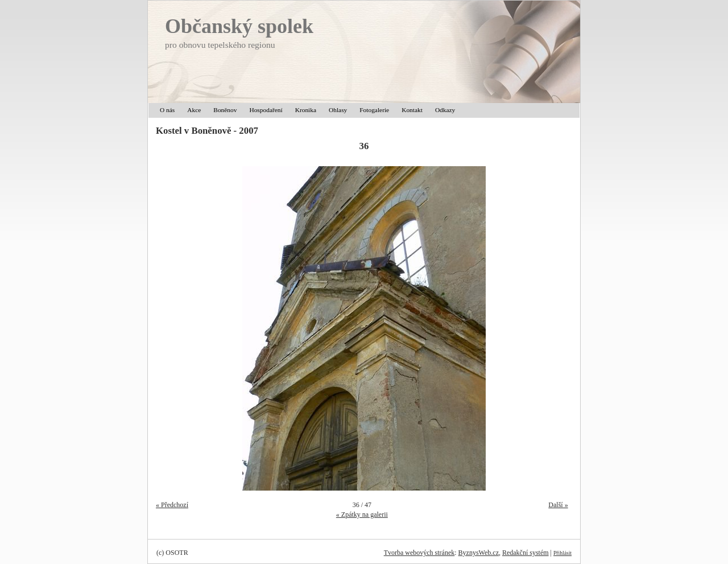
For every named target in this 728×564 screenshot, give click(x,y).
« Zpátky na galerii (362, 514)
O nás (167, 110)
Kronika (306, 110)
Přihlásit (562, 553)
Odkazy (445, 110)
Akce (194, 110)
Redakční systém (526, 553)
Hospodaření (266, 110)
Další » (558, 505)
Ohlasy (338, 110)
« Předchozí (172, 505)
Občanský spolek (239, 26)
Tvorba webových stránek (419, 553)
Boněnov (225, 110)
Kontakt (412, 110)
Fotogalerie (374, 110)
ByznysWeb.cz (479, 553)
